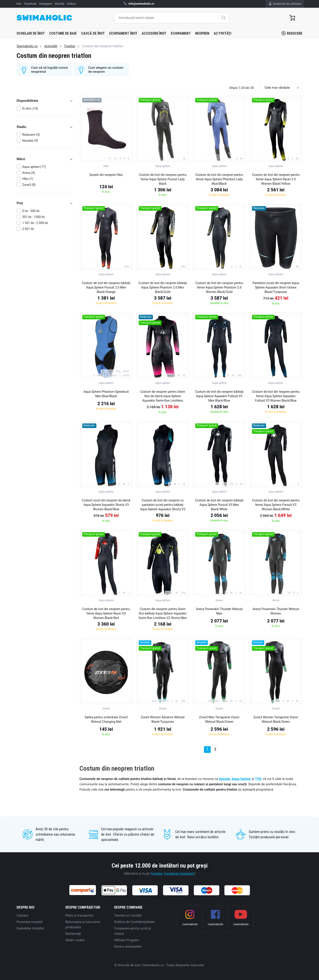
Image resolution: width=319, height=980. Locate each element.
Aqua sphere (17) (34, 167)
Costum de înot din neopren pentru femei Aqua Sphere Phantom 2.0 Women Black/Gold (219, 287)
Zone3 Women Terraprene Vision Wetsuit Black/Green (276, 719)
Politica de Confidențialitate (134, 922)
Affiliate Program (126, 940)
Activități (223, 33)
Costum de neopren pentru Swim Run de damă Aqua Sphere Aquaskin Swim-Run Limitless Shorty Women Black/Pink (163, 397)
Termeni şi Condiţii (128, 915)
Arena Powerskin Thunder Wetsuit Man (219, 611)
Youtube (157, 874)
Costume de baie (63, 33)
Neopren (202, 33)
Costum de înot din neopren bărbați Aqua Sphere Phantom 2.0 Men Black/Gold (163, 287)
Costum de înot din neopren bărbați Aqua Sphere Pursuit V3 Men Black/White (219, 505)
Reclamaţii (73, 934)
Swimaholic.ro (27, 46)
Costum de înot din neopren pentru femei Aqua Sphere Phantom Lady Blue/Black (219, 179)
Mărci (45, 159)
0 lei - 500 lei (31, 211)
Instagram (187, 874)
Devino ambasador (128, 947)
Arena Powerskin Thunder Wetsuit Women (276, 611)
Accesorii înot (154, 33)
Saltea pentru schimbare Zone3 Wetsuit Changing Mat (106, 719)
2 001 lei (28, 229)
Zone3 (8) (29, 185)
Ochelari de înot (31, 33)
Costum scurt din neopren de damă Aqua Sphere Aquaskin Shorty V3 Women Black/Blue (106, 505)
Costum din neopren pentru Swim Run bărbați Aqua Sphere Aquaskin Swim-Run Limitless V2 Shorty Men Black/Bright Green (163, 614)
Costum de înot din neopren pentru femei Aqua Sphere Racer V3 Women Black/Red (106, 613)
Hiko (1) (28, 179)
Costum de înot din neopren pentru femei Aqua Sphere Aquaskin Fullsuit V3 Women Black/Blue (276, 396)
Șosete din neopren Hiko (106, 175)
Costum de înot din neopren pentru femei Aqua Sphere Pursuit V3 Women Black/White (276, 505)
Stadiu (45, 127)
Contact (22, 915)
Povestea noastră (29, 922)
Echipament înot (123, 33)
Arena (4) (29, 173)
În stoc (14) (30, 108)
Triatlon (70, 46)
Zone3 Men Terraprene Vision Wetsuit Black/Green (219, 719)
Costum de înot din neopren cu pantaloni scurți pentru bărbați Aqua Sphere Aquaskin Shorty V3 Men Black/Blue (163, 505)
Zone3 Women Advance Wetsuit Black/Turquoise (163, 719)
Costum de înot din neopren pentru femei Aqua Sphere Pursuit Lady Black (163, 179)
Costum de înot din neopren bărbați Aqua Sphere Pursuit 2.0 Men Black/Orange (106, 287)
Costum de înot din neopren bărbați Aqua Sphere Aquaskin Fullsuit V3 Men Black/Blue (219, 396)
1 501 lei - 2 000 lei (35, 223)
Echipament (181, 33)
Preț (45, 203)
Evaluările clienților (30, 928)
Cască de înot (93, 33)
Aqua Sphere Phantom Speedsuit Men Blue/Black (106, 394)
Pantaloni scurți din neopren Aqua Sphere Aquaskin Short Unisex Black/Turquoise (276, 287)
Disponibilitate (45, 101)
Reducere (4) (31, 135)
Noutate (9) (30, 141)
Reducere (292, 33)
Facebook (171, 874)
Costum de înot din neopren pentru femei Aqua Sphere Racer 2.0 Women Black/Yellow (276, 179)
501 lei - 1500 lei (34, 217)
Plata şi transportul (79, 915)
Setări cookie (75, 940)
